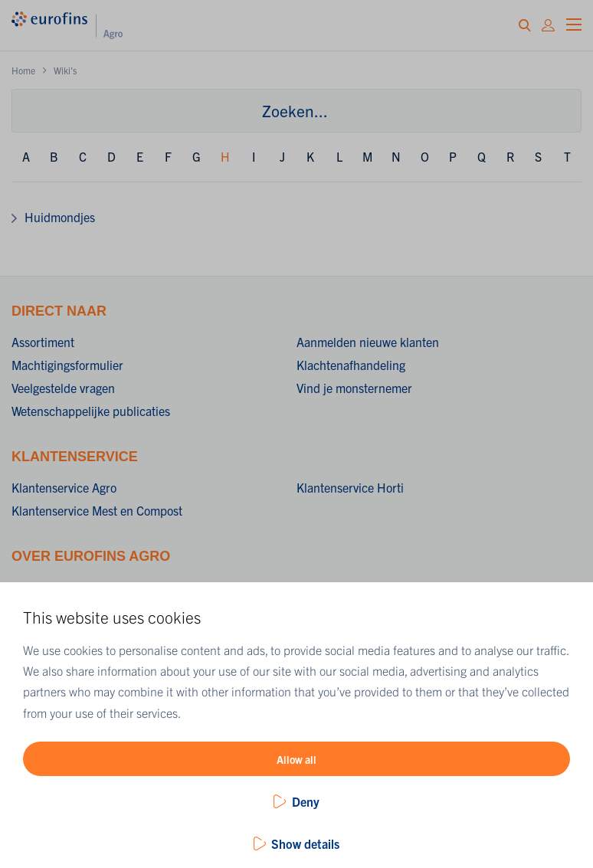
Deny (306, 801)
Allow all (296, 759)
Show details (305, 843)
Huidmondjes (60, 217)
